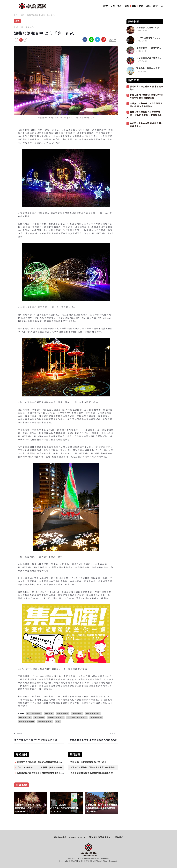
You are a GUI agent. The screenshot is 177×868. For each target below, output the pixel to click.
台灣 (105, 6)
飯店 (127, 6)
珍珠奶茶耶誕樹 (45, 722)
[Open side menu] (15, 6)
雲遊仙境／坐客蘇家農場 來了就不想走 (88, 762)
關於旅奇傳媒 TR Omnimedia (69, 837)
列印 (113, 40)
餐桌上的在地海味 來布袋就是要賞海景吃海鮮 (94, 740)
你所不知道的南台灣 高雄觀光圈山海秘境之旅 (92, 773)
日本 (113, 6)
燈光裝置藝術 (63, 714)
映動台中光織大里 (56, 718)
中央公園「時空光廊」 (77, 718)
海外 (120, 6)
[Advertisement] (145, 148)
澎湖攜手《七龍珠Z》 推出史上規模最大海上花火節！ (42, 762)
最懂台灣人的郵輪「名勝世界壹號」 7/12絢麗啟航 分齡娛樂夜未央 (144, 115)
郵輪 (134, 6)
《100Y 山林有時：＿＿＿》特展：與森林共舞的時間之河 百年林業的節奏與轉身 (54, 767)
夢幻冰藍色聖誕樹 (27, 722)
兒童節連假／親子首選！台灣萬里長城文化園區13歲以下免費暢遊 (47, 773)
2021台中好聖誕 (34, 714)
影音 (156, 6)
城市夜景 (49, 714)
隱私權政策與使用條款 (100, 837)
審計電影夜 (77, 714)
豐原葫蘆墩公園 (93, 714)
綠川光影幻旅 (25, 718)
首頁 (16, 15)
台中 (58, 722)
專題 (141, 6)
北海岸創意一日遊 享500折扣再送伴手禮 (36, 740)
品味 (148, 6)
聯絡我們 (119, 837)
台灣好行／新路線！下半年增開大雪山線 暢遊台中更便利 (97, 767)
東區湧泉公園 (96, 718)
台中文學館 (39, 718)
